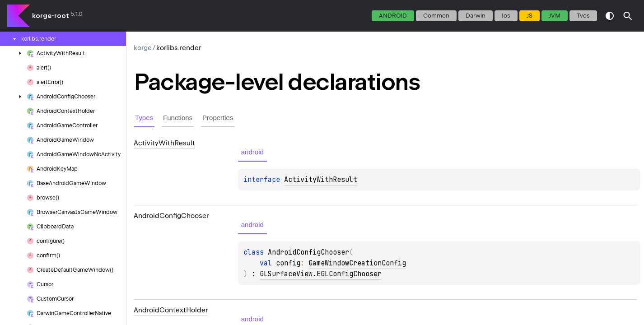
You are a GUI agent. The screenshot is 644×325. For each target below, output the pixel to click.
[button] (628, 16)
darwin (476, 16)
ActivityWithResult (321, 180)
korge (143, 48)
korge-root (51, 16)
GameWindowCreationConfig (357, 263)
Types (144, 118)
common (436, 16)
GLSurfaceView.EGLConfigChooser (321, 274)
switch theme (610, 16)
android (393, 16)
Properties (218, 118)
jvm (555, 16)
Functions (178, 118)
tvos (583, 16)
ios (506, 16)
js (530, 16)
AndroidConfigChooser (308, 252)
